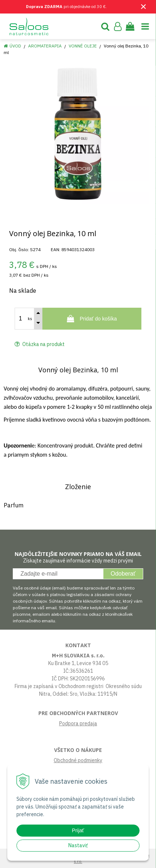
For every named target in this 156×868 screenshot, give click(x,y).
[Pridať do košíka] (92, 319)
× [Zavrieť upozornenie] (144, 6)
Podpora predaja (78, 723)
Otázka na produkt (40, 344)
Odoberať (123, 574)
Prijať (78, 830)
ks (30, 319)
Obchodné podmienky (78, 760)
